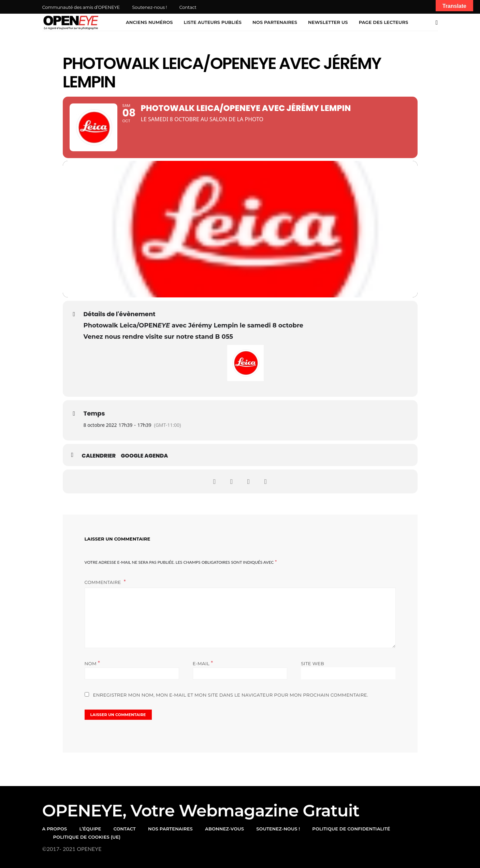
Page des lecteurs (384, 22)
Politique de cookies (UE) (87, 837)
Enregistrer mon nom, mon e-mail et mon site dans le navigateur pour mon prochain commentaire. (231, 695)
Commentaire (104, 582)
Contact (188, 7)
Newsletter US (328, 22)
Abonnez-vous (224, 829)
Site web (312, 663)
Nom (92, 663)
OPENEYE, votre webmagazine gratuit (201, 811)
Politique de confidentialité (351, 829)
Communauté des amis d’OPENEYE (81, 7)
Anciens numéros (149, 22)
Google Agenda (144, 456)
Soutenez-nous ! (149, 7)
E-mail (203, 663)
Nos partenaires (275, 22)
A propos (55, 829)
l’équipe (90, 829)
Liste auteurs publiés (213, 22)
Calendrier (99, 456)
